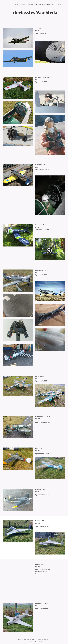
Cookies (41, 641)
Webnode (35, 641)
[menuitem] (17, 4)
